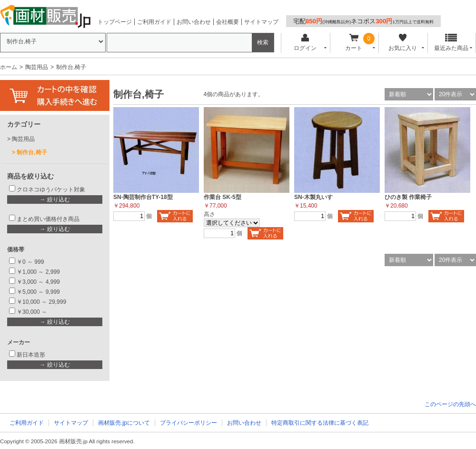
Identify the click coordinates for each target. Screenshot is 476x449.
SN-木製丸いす (313, 197)
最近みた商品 (451, 43)
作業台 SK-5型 (223, 197)
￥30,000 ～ (33, 312)
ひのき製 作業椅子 (408, 197)
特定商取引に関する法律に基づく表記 (320, 423)
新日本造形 (31, 355)
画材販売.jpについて (124, 423)
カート (354, 43)
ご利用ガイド (154, 22)
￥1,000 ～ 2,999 (38, 272)
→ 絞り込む (55, 200)
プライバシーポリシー (188, 423)
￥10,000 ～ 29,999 (41, 302)
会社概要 (228, 22)
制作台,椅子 (32, 152)
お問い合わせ (194, 22)
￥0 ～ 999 (30, 262)
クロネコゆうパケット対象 (51, 190)
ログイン (305, 43)
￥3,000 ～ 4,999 (38, 282)
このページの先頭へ (450, 404)
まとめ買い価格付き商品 (48, 219)
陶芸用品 (37, 67)
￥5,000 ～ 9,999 (38, 292)
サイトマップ (261, 22)
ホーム (9, 67)
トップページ (115, 22)
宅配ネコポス (363, 21)
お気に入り (402, 43)
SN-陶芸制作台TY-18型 (143, 197)
